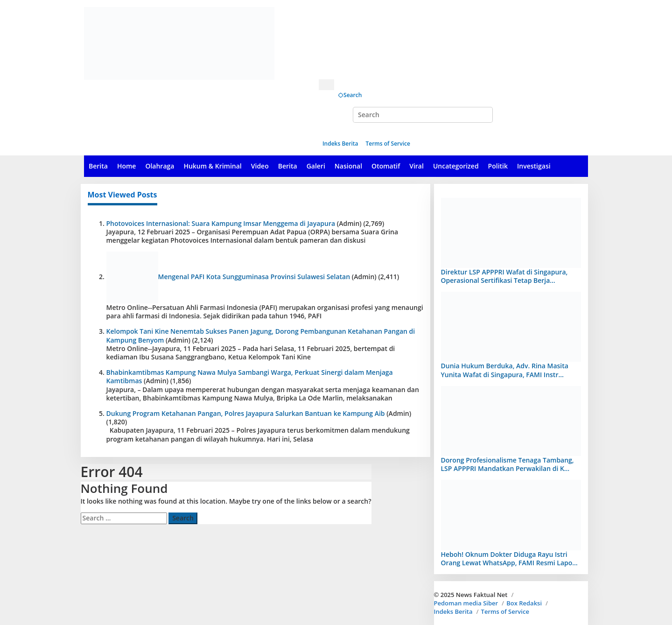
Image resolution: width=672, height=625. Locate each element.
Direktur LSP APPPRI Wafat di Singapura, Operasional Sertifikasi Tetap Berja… (504, 276)
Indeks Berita (453, 611)
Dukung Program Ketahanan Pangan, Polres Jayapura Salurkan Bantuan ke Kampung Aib (246, 413)
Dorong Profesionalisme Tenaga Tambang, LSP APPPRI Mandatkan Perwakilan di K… (507, 464)
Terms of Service (505, 611)
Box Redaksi (524, 603)
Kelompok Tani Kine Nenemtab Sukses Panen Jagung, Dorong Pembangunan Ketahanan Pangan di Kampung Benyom (261, 335)
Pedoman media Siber (466, 603)
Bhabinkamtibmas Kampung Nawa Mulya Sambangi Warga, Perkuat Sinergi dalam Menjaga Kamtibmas (250, 376)
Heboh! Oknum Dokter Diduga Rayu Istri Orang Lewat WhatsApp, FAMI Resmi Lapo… (509, 558)
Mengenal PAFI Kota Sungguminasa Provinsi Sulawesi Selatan (254, 277)
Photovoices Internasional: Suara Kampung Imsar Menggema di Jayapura (221, 223)
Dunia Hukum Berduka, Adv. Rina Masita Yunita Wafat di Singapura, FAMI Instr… (505, 370)
